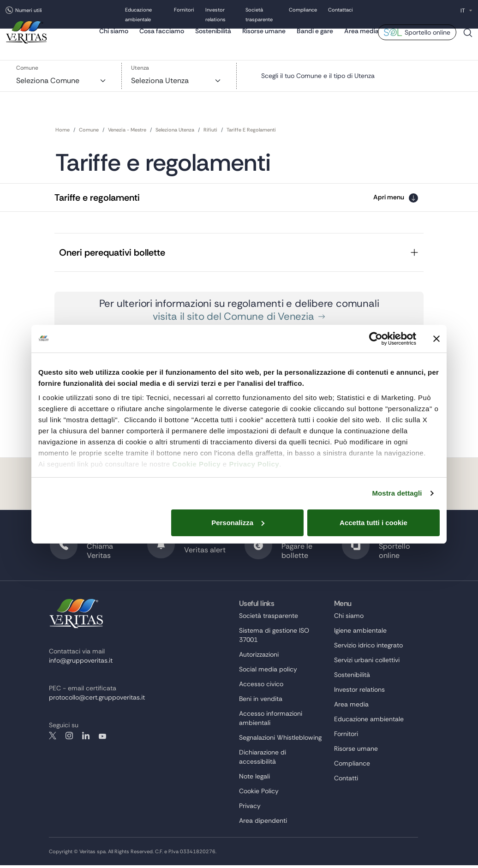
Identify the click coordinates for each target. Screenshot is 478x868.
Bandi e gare (315, 39)
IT (463, 11)
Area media (361, 39)
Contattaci (341, 11)
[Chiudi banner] (436, 339)
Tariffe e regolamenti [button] (97, 196)
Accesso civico (261, 687)
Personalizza (238, 523)
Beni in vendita (261, 702)
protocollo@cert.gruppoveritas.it (97, 700)
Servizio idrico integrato (368, 648)
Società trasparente (269, 619)
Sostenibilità (213, 39)
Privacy (250, 809)
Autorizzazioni (259, 658)
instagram (69, 739)
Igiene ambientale (360, 634)
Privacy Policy (254, 464)
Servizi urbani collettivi (367, 663)
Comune (27, 69)
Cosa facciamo (162, 39)
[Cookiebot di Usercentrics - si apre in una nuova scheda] (376, 339)
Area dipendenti (263, 824)
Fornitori (184, 11)
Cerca (468, 45)
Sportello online (427, 41)
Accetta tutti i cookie (373, 523)
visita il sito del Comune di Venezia (239, 319)
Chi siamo (114, 39)
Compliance (303, 11)
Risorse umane (264, 39)
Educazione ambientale (369, 722)
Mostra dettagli (397, 493)
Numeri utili (29, 10)
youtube (102, 739)
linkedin (86, 739)
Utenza (140, 69)
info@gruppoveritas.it (81, 664)
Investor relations (359, 693)
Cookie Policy (196, 464)
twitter (53, 739)
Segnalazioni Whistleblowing (280, 741)
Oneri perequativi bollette (112, 254)
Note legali (254, 779)
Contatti (346, 781)
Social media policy (268, 672)
